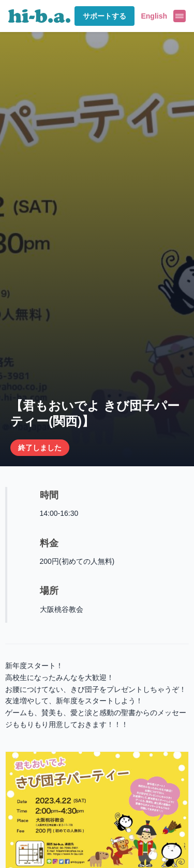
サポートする (105, 16)
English (154, 16)
